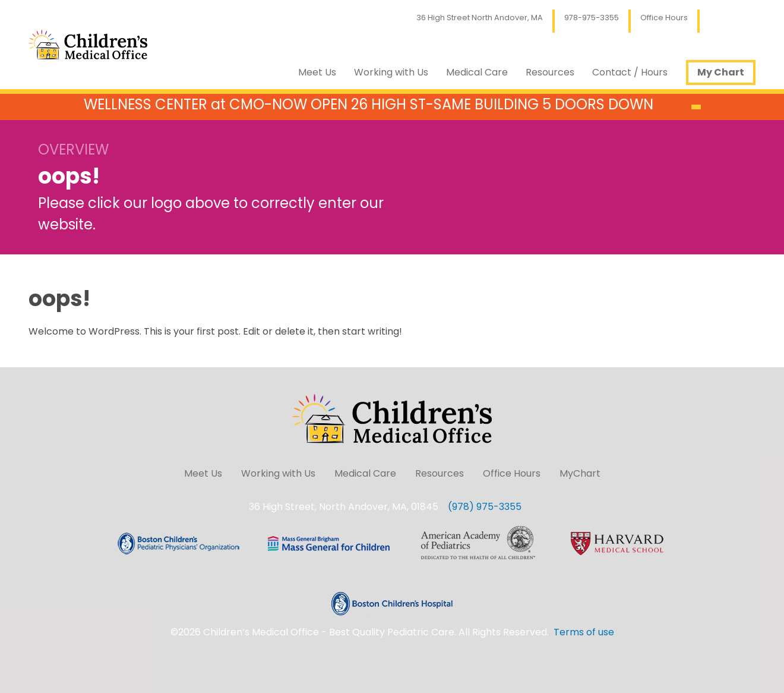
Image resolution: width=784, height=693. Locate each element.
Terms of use (584, 632)
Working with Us (391, 72)
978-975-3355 (592, 18)
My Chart (721, 72)
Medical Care (477, 72)
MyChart (580, 473)
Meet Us (317, 72)
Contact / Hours (630, 72)
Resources (550, 72)
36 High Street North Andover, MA (480, 18)
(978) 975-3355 (485, 507)
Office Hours (664, 18)
